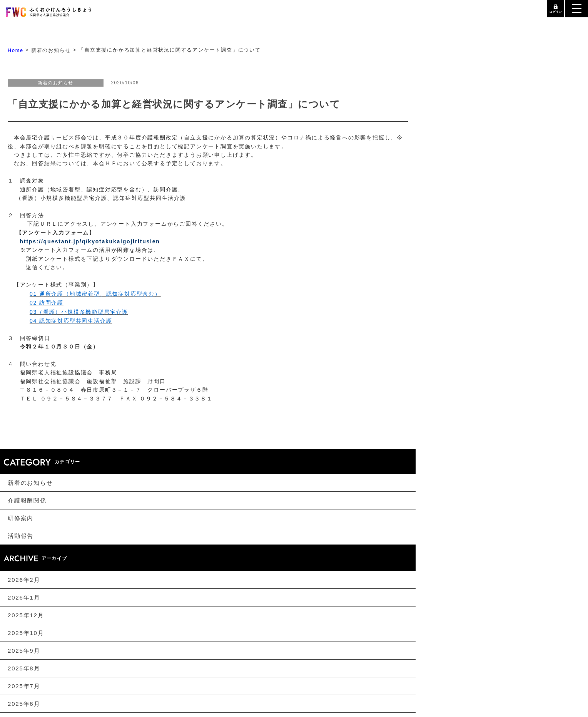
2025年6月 (24, 704)
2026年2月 (24, 580)
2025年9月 (24, 651)
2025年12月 (26, 616)
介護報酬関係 (27, 501)
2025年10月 (26, 633)
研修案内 (21, 518)
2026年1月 (24, 597)
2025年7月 (24, 686)
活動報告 (21, 536)
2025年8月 (24, 669)
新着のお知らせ (30, 483)
